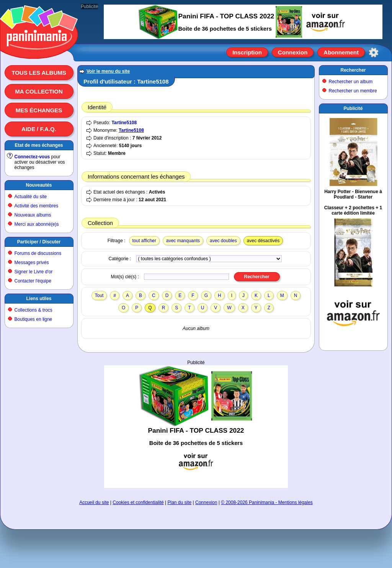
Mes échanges (39, 110)
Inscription (247, 52)
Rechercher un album (351, 82)
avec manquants (183, 241)
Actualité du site (31, 197)
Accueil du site (94, 502)
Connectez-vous (32, 157)
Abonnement (341, 52)
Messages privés (32, 263)
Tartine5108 (124, 123)
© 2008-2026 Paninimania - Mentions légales (267, 502)
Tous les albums (39, 73)
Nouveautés (39, 185)
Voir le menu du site (108, 71)
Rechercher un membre (353, 91)
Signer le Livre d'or (34, 272)
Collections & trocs (33, 310)
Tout (99, 295)
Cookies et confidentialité (138, 502)
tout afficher (144, 241)
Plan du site (180, 502)
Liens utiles (39, 299)
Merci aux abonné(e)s (37, 224)
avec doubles (223, 241)
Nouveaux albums (33, 215)
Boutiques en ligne (33, 319)
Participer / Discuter (39, 242)
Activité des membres (37, 206)
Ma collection (39, 91)
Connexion (293, 52)
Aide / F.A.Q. (39, 129)
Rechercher (353, 70)
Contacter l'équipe (33, 281)
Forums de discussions (38, 253)
